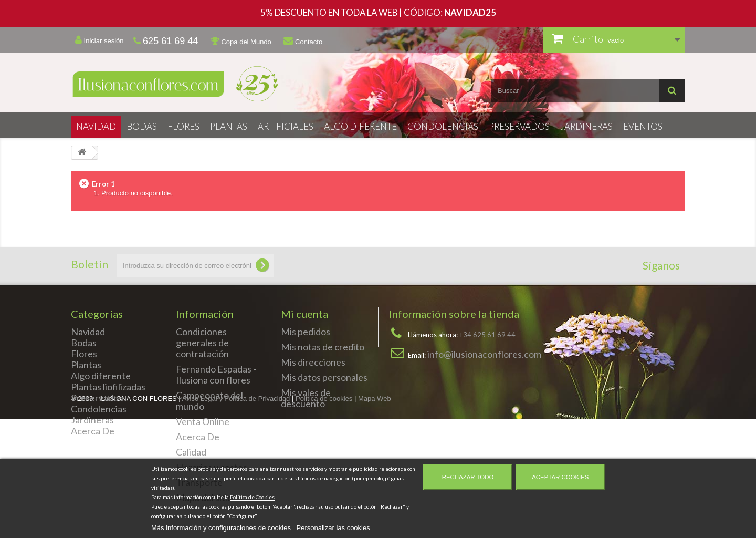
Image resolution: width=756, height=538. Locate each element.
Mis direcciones (313, 362)
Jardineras (586, 126)
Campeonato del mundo (209, 401)
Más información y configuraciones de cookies (222, 528)
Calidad (191, 452)
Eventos (643, 126)
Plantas (229, 126)
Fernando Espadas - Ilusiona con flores (216, 374)
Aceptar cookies (560, 477)
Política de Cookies (252, 497)
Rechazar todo (468, 477)
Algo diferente (360, 126)
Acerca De (93, 431)
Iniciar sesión (99, 40)
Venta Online (203, 421)
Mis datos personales (324, 377)
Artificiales (286, 126)
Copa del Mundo (241, 41)
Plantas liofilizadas (108, 387)
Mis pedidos (306, 332)
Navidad (96, 126)
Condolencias (443, 126)
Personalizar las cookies (333, 528)
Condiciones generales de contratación (202, 343)
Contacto (303, 41)
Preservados (519, 126)
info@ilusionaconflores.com (484, 354)
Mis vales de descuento (306, 398)
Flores (183, 126)
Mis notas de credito (323, 347)
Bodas (142, 126)
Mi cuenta (304, 314)
